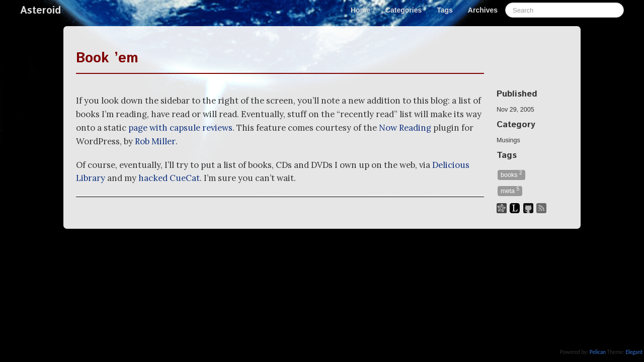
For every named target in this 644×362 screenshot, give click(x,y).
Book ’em (107, 58)
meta (510, 190)
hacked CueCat (169, 178)
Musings (508, 140)
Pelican (598, 352)
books (511, 174)
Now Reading (405, 128)
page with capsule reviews (180, 128)
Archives (483, 10)
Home (360, 10)
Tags (445, 10)
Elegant (634, 352)
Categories (404, 10)
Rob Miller (155, 141)
